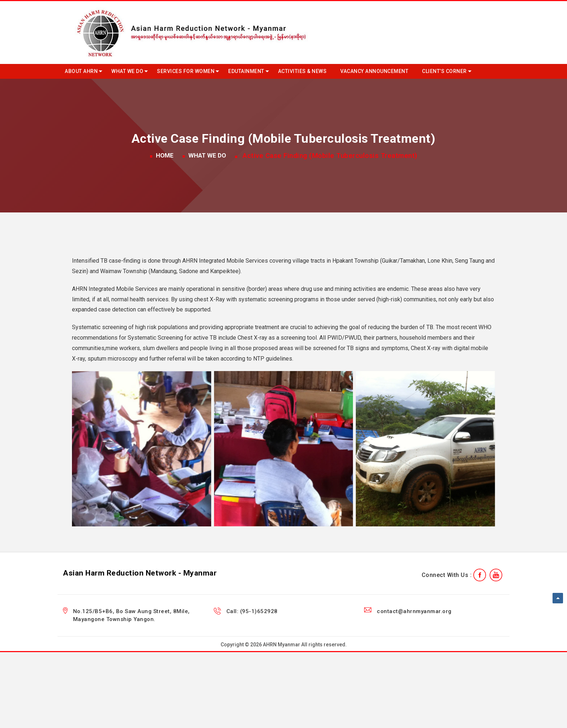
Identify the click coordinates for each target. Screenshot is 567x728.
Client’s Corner (444, 71)
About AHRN (81, 71)
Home (165, 155)
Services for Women (186, 71)
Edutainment (246, 71)
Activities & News (302, 71)
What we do (127, 71)
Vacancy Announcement (374, 71)
